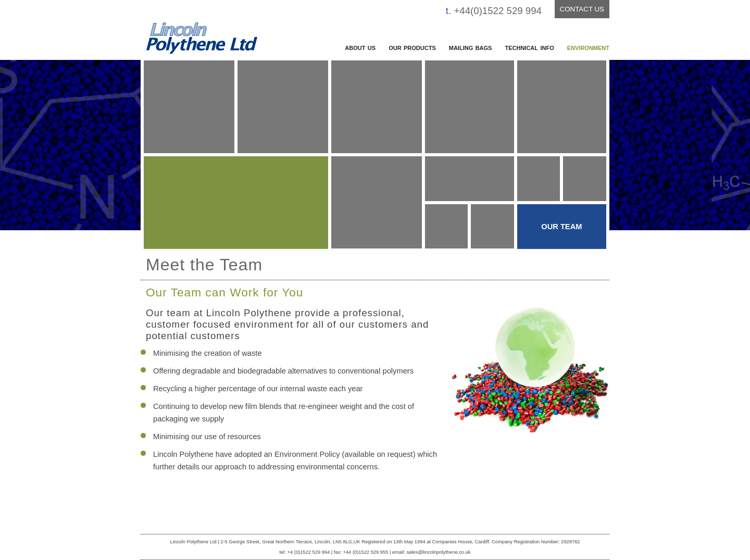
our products (412, 47)
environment (588, 47)
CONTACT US (582, 9)
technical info (529, 47)
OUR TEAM (561, 227)
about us (360, 47)
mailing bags (471, 47)
